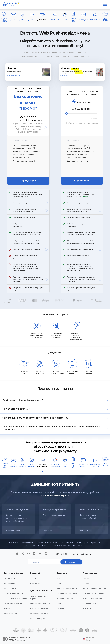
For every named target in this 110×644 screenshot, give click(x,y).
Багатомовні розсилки (39, 609)
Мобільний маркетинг (39, 619)
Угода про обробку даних (93, 598)
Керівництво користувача (67, 593)
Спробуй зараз (28, 181)
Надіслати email (86, 530)
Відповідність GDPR (91, 603)
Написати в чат (49, 530)
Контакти (87, 608)
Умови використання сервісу (95, 588)
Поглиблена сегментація (40, 603)
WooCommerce (36, 583)
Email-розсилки (10, 578)
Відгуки (86, 583)
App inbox (7, 608)
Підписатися (70, 562)
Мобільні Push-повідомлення (15, 598)
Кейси (59, 583)
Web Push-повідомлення (13, 593)
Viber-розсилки (10, 588)
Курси (59, 603)
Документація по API (65, 598)
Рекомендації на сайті (39, 614)
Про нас (86, 578)
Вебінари (60, 608)
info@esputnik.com (82, 554)
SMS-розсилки (9, 583)
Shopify (33, 578)
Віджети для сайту (11, 613)
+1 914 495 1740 (60, 554)
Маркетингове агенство (13, 603)
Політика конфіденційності (94, 593)
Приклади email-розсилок (67, 588)
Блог (58, 578)
